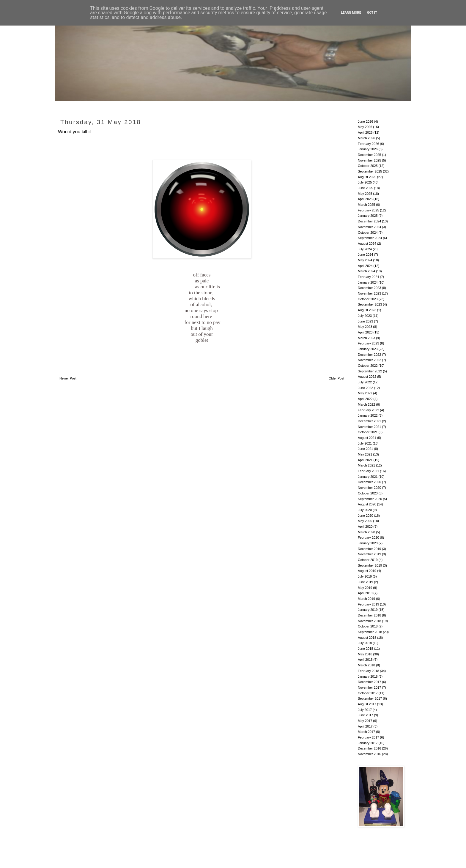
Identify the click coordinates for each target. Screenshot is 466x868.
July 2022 (365, 382)
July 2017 (365, 710)
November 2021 (369, 427)
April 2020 (365, 527)
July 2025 (365, 182)
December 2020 (369, 482)
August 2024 (367, 244)
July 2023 (365, 316)
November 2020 (369, 488)
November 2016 (369, 754)
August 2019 (367, 571)
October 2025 (368, 166)
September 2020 (370, 499)
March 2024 (366, 271)
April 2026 (365, 132)
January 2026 (368, 149)
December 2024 (369, 221)
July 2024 (365, 249)
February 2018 (369, 671)
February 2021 (369, 471)
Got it (372, 13)
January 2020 (368, 543)
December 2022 (369, 355)
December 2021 (369, 421)
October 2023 (368, 299)
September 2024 (370, 238)
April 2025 (365, 199)
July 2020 (365, 510)
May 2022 (365, 393)
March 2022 (366, 404)
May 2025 (365, 194)
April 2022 (365, 399)
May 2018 (365, 654)
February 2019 (369, 604)
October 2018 (368, 626)
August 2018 (367, 638)
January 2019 (368, 610)
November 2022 (369, 360)
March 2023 (366, 338)
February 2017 (369, 737)
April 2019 (365, 593)
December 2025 (369, 155)
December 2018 (369, 615)
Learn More (351, 13)
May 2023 (365, 327)
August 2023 (367, 310)
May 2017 (365, 721)
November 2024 (369, 227)
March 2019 (366, 599)
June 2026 (365, 121)
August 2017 (367, 704)
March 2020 (366, 532)
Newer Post (68, 378)
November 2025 (369, 160)
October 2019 (368, 560)
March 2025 (366, 205)
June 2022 (365, 388)
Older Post (336, 378)
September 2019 (370, 565)
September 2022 (370, 371)
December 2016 (369, 748)
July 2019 (365, 576)
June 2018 (365, 649)
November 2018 (369, 621)
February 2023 (369, 343)
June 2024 (365, 254)
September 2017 (370, 698)
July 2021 (365, 443)
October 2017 (368, 693)
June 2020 (365, 516)
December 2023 (369, 288)
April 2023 (365, 332)
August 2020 (367, 504)
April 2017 (365, 726)
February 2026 (369, 144)
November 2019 (369, 554)
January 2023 (368, 349)
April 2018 (365, 660)
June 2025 (365, 188)
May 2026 (365, 127)
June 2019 (365, 582)
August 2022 (367, 377)
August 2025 (367, 177)
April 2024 (365, 266)
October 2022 (368, 366)
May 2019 (365, 588)
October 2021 (368, 432)
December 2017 (369, 682)
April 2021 (365, 460)
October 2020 (368, 493)
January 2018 (368, 676)
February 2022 (369, 410)
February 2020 (369, 537)
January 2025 (368, 216)
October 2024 (368, 233)
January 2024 (368, 282)
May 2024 (365, 260)
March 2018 (366, 665)
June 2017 (365, 715)
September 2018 (370, 632)
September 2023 (370, 304)
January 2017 (368, 743)
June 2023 (365, 321)
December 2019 (369, 549)
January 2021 (368, 477)
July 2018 (365, 643)
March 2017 (366, 732)
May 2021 (365, 454)
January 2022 (368, 415)
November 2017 (369, 687)
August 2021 (367, 438)
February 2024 (369, 277)
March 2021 (366, 465)
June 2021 (365, 449)
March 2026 (366, 138)
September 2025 (370, 171)
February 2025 (369, 210)
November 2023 (369, 293)
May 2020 (365, 521)
